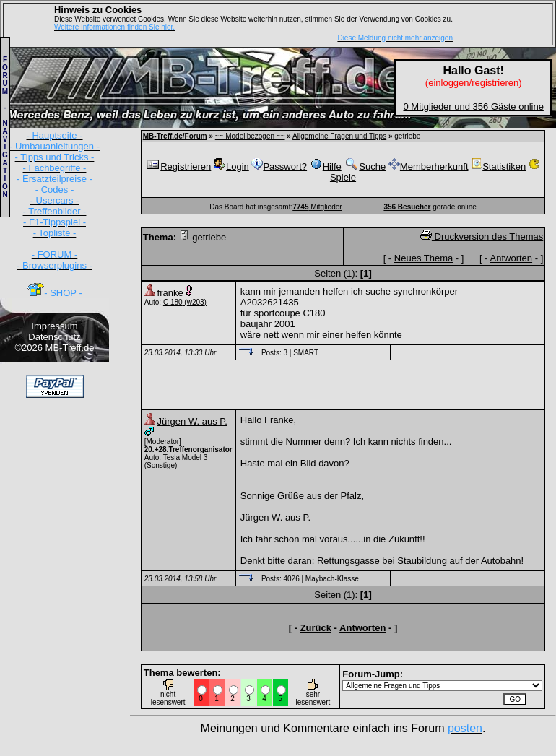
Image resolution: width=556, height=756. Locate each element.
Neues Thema (423, 258)
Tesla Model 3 (186, 457)
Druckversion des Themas (482, 236)
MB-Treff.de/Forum (175, 136)
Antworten (512, 258)
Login (231, 166)
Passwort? (279, 166)
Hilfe (326, 166)
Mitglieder (317, 207)
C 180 (173, 302)
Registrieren (178, 166)
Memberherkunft (429, 166)
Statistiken (498, 166)
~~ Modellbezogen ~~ (250, 136)
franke (170, 293)
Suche (365, 166)
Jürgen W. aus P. (192, 421)
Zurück (316, 628)
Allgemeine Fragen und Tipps (339, 136)
